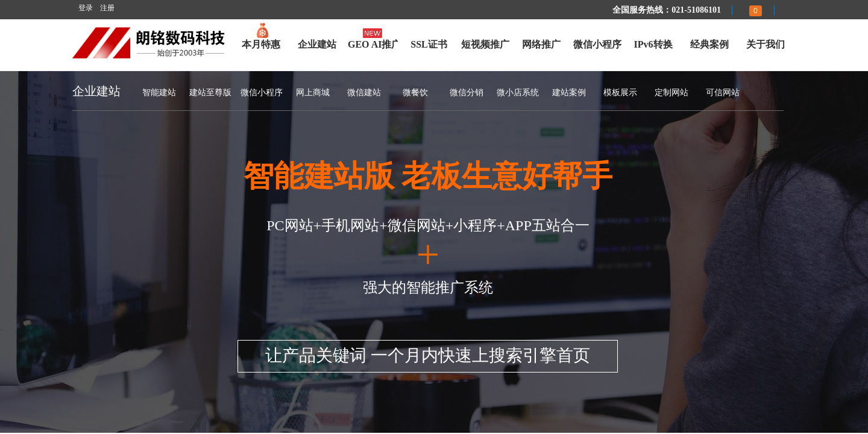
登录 (86, 8)
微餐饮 (415, 93)
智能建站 (159, 93)
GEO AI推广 (373, 44)
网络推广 (541, 44)
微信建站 (364, 93)
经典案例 (709, 44)
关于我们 (766, 44)
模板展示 (620, 93)
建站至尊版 (210, 93)
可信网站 (723, 93)
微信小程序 (597, 44)
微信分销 (467, 93)
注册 (107, 8)
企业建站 (317, 44)
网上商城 (313, 93)
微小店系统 (518, 93)
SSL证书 (429, 44)
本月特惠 (261, 44)
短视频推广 (485, 44)
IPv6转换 (653, 44)
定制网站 (671, 93)
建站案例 (569, 93)
